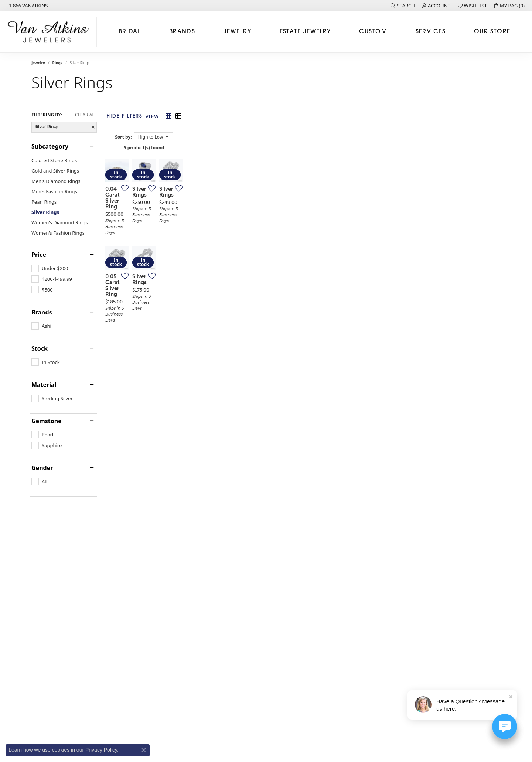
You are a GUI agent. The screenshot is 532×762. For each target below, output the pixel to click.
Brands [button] (182, 32)
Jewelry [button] (237, 32)
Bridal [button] (130, 32)
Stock (40, 348)
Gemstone (47, 421)
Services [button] (431, 32)
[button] (403, 6)
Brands (42, 312)
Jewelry (38, 63)
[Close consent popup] (144, 750)
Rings (57, 63)
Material (44, 385)
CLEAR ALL (86, 115)
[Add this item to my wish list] (229, 294)
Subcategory (50, 146)
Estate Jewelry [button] (305, 32)
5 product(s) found (303, 148)
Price (39, 255)
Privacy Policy (101, 750)
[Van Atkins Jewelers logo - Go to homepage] (50, 32)
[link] (28, 6)
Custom (373, 32)
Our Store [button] (492, 32)
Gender (42, 468)
